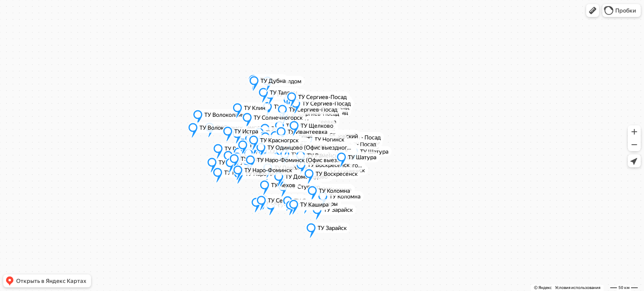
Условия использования (578, 288)
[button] (593, 11)
